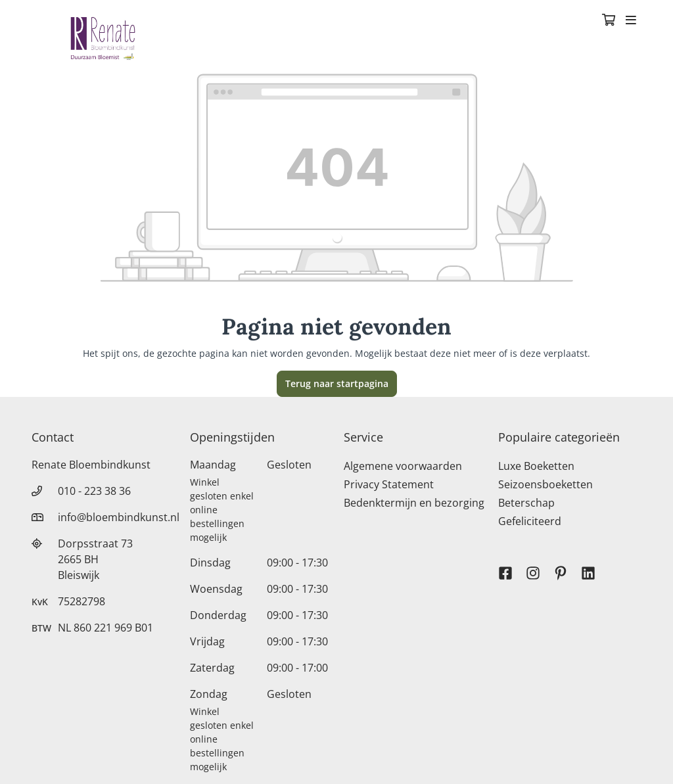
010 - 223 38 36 (94, 491)
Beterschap (526, 503)
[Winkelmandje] (609, 21)
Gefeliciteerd (530, 521)
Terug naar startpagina (337, 383)
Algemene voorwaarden (403, 466)
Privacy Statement (389, 484)
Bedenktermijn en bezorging (414, 503)
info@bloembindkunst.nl (119, 517)
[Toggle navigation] (631, 21)
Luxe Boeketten (536, 466)
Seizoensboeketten (545, 484)
